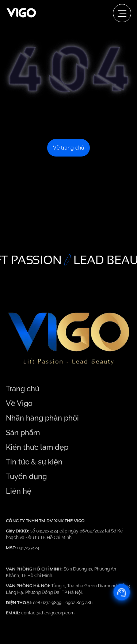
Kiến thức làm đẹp (37, 447)
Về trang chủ (68, 148)
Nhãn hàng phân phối (42, 418)
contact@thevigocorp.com (47, 613)
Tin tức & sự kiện (34, 462)
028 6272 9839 (48, 603)
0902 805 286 (79, 603)
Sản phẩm (23, 433)
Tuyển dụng (26, 477)
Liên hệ (19, 491)
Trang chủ (23, 389)
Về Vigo (19, 403)
